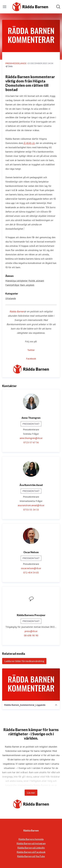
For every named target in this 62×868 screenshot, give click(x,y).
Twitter (31, 350)
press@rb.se (31, 631)
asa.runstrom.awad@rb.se (31, 505)
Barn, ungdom (27, 285)
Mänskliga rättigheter (17, 281)
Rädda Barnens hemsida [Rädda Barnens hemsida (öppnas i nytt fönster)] (31, 839)
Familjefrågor (12, 285)
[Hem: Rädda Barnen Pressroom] (30, 7)
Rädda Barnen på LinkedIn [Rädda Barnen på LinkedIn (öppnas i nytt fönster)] (31, 848)
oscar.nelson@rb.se (31, 568)
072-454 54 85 (31, 572)
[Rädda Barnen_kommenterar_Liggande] (31, 685)
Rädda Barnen (17, 311)
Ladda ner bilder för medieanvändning (24, 661)
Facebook (31, 359)
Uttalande (11, 298)
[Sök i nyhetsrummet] (58, 7)
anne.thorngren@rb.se (31, 438)
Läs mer (31, 793)
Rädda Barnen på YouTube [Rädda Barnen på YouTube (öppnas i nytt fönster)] (31, 856)
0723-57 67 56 (31, 442)
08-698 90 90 (31, 635)
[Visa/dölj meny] (5, 7)
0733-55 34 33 (31, 510)
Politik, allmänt (36, 281)
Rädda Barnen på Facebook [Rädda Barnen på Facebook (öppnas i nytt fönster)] (31, 852)
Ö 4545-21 (29, 143)
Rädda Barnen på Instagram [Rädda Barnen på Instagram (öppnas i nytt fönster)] (31, 843)
